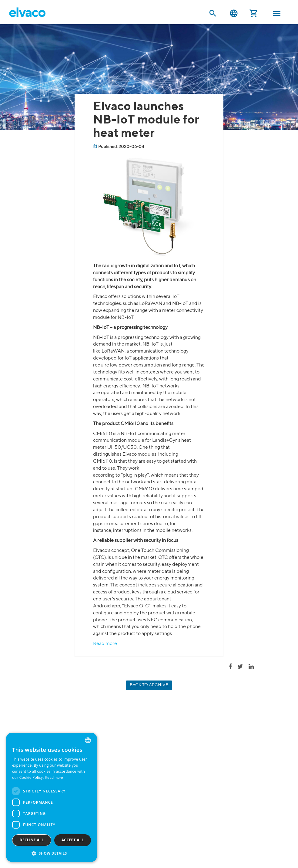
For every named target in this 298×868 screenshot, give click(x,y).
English (234, 14)
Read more (105, 644)
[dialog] (52, 797)
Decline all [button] (32, 840)
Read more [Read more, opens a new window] (54, 778)
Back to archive (149, 685)
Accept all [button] (73, 840)
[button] (52, 853)
